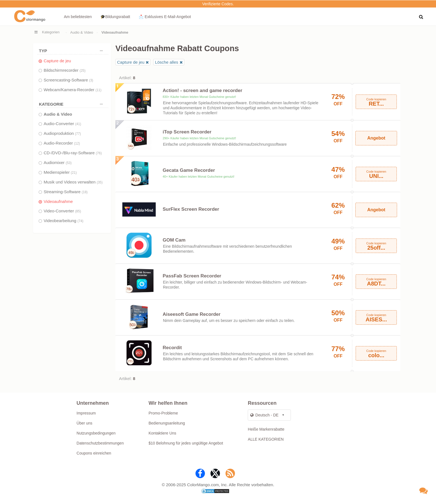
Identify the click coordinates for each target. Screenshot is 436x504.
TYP (72, 51)
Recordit (172, 348)
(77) (78, 134)
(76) (99, 153)
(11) (98, 90)
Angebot (376, 138)
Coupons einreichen (94, 453)
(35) (100, 182)
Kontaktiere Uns (162, 433)
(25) (82, 71)
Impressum (86, 413)
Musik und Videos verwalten (73, 182)
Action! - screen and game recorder (202, 90)
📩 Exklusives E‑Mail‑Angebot (165, 17)
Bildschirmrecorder (65, 70)
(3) (91, 80)
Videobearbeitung (64, 221)
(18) (85, 192)
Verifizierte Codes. (218, 4)
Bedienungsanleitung (167, 423)
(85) (78, 211)
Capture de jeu (57, 61)
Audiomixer (58, 162)
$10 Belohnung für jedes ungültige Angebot (186, 443)
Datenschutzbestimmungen (100, 443)
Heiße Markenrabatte (266, 429)
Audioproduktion (62, 133)
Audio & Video (82, 32)
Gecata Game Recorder (189, 170)
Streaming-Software (66, 192)
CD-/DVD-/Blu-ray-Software (73, 153)
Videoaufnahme (58, 201)
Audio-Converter (62, 124)
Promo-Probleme (163, 413)
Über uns (84, 423)
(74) (80, 221)
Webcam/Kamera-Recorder (73, 90)
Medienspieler (60, 172)
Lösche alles (166, 62)
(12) (77, 143)
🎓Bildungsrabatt (115, 17)
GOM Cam (174, 240)
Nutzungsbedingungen (96, 433)
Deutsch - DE (264, 415)
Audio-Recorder (62, 143)
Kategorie (72, 104)
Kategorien (51, 32)
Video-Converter (62, 211)
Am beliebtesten (78, 17)
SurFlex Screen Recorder (191, 209)
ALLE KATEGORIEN (266, 439)
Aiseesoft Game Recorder (192, 314)
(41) (78, 124)
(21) (74, 173)
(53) (69, 163)
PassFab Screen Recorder (192, 276)
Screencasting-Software (68, 80)
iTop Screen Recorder (187, 132)
